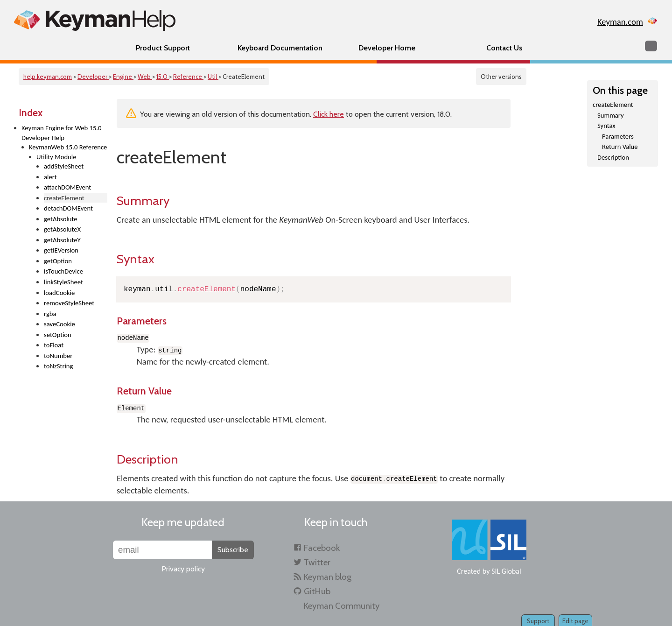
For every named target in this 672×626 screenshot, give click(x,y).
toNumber (58, 356)
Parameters (618, 136)
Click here (329, 114)
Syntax (606, 126)
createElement (613, 105)
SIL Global (506, 571)
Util (213, 77)
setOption (58, 335)
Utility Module (56, 157)
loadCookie (59, 293)
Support (538, 621)
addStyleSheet (64, 166)
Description (613, 157)
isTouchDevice (63, 271)
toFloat (54, 345)
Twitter (317, 562)
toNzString (58, 366)
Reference (188, 77)
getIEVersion (61, 250)
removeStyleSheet (69, 303)
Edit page (575, 621)
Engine (123, 77)
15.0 (163, 77)
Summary (611, 115)
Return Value (620, 147)
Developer (93, 77)
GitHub (317, 591)
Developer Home (387, 48)
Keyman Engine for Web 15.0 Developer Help (61, 133)
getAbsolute (61, 219)
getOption (58, 261)
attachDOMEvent (67, 187)
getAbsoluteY (62, 240)
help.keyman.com (48, 77)
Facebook (322, 548)
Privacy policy (183, 569)
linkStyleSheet (63, 282)
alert (50, 177)
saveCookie (59, 324)
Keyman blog (328, 577)
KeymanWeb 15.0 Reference (68, 147)
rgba (50, 314)
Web (145, 77)
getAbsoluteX (62, 229)
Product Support (163, 48)
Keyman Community (342, 606)
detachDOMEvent (68, 208)
